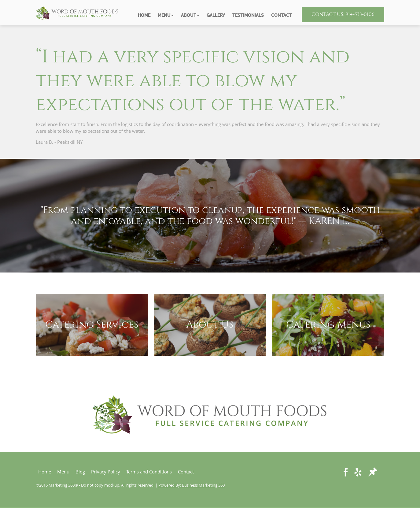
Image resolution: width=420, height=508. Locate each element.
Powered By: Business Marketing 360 (192, 485)
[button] (166, 15)
